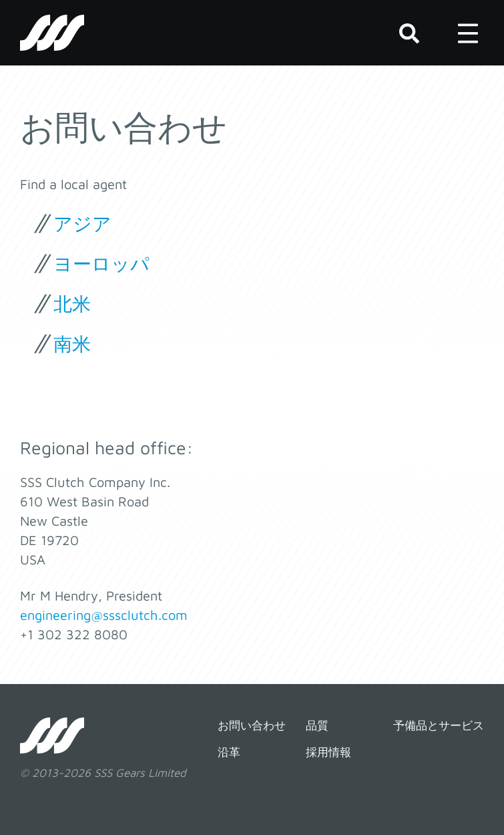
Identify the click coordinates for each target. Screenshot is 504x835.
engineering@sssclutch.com (104, 615)
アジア (82, 223)
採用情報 (328, 752)
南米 (72, 344)
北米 (72, 304)
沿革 (229, 752)
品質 (317, 725)
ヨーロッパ (101, 264)
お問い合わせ (252, 725)
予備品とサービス (439, 725)
